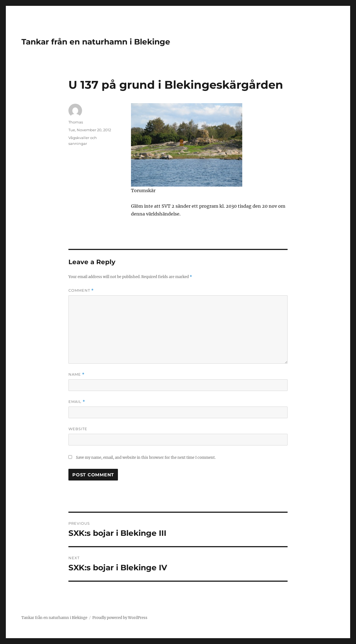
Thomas (76, 122)
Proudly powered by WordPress (120, 618)
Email (77, 402)
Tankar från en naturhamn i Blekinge (96, 42)
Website (78, 429)
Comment (81, 290)
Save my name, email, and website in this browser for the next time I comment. (146, 458)
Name (76, 374)
